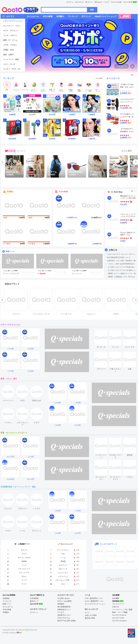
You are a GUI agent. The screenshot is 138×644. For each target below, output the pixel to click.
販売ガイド (34, 601)
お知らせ (113, 250)
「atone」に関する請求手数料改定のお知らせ (122, 264)
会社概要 (116, 598)
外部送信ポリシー (64, 610)
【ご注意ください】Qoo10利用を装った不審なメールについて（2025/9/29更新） (122, 267)
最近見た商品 (90, 618)
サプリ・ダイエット (11, 31)
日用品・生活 (8, 50)
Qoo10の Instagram (120, 621)
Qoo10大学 (128, 2)
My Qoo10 (79, 2)
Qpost (100, 2)
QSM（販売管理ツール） (94, 598)
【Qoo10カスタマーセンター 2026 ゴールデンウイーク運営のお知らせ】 (122, 254)
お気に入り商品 (91, 615)
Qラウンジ (34, 612)
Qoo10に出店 (116, 2)
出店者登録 (34, 598)
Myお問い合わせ (64, 598)
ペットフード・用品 (11, 59)
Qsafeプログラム (64, 618)
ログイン (70, 2)
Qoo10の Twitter (118, 618)
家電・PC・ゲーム (10, 40)
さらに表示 (99, 78)
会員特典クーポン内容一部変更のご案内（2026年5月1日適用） (122, 261)
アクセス (61, 612)
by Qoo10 (21, 151)
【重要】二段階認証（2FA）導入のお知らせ (122, 277)
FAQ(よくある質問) (65, 601)
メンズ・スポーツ (10, 35)
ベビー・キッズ (9, 64)
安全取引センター (64, 615)
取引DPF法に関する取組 (67, 621)
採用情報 (116, 601)
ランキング (8, 78)
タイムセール (113, 78)
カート (90, 2)
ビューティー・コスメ (12, 26)
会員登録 (6, 598)
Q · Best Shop (117, 192)
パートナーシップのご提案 (122, 610)
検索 (92, 10)
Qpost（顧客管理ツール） (95, 601)
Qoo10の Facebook (119, 615)
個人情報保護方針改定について (119, 257)
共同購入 (10, 192)
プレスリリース (118, 604)
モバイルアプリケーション (95, 604)
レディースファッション (13, 21)
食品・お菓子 (8, 55)
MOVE (10, 151)
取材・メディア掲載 (120, 612)
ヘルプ (107, 2)
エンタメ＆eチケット (108, 544)
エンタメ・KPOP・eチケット (14, 69)
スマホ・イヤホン (10, 45)
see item (104, 332)
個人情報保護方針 (64, 607)
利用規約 (61, 604)
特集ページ (10, 251)
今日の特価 (63, 192)
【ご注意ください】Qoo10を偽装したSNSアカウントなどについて (122, 270)
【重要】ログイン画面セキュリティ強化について (122, 273)
